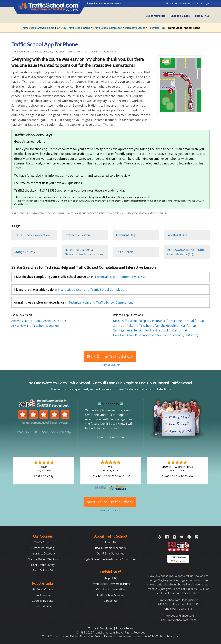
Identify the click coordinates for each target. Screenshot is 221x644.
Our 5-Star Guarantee (111, 553)
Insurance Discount (43, 553)
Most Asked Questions (51, 321)
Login (205, 4)
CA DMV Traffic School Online (73, 28)
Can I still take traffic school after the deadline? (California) (154, 326)
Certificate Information (111, 589)
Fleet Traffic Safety (43, 565)
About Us (111, 542)
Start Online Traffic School (110, 356)
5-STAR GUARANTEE (104, 4)
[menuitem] (156, 16)
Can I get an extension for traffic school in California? (150, 330)
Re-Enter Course (43, 589)
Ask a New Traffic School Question (35, 326)
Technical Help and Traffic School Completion (100, 302)
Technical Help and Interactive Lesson (121, 277)
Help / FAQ (111, 578)
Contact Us (111, 601)
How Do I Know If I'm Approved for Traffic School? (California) (156, 335)
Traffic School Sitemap (111, 595)
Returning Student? (110, 365)
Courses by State (43, 601)
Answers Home (22, 321)
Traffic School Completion (107, 28)
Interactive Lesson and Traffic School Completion (92, 290)
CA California (125, 252)
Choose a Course (180, 16)
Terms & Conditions (101, 628)
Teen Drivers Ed (43, 570)
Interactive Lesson (135, 28)
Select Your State (156, 16)
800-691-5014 (189, 4)
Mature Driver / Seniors (43, 559)
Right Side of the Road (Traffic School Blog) (111, 559)
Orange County (24, 252)
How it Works (43, 606)
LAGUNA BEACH (177, 235)
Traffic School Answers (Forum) (110, 584)
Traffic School (43, 542)
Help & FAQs (202, 16)
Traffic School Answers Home (38, 28)
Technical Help (157, 28)
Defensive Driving (43, 548)
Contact (172, 4)
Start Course (43, 595)
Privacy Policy (124, 628)
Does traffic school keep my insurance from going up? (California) (158, 321)
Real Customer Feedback (111, 548)
